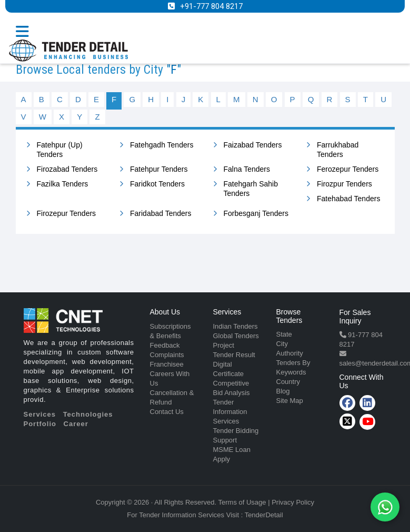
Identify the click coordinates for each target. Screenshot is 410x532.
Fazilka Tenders (63, 184)
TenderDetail (264, 515)
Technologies (88, 414)
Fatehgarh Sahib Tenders (251, 189)
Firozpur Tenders (344, 184)
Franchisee (167, 364)
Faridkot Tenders (157, 184)
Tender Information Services (230, 412)
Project (224, 345)
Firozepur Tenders (67, 213)
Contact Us (167, 412)
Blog (283, 391)
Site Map (290, 401)
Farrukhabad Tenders (338, 150)
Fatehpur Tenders (159, 169)
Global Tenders (236, 336)
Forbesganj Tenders (256, 213)
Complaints (167, 355)
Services (40, 414)
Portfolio (40, 424)
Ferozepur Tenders (348, 169)
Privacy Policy (293, 502)
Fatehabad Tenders (348, 199)
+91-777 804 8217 (211, 6)
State (284, 334)
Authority (290, 353)
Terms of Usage (242, 502)
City (282, 344)
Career (76, 424)
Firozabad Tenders (67, 169)
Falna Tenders (247, 169)
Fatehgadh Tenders (162, 145)
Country (288, 382)
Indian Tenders (236, 326)
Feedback (165, 345)
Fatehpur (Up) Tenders (60, 150)
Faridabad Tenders (161, 213)
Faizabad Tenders (253, 145)
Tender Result (234, 355)
